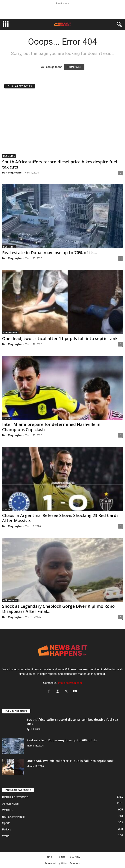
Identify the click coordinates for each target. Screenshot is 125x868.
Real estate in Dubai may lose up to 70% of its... (50, 253)
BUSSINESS (9, 156)
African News (10, 333)
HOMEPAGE (74, 67)
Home (48, 857)
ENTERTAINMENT (14, 817)
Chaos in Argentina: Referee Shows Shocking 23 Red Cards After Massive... (60, 518)
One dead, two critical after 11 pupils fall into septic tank (60, 339)
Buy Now (75, 857)
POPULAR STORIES (15, 797)
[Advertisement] (62, 12)
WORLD (7, 810)
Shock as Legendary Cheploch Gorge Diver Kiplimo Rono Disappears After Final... (58, 609)
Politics (7, 829)
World (6, 836)
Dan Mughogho (12, 173)
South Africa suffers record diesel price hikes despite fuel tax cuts (60, 164)
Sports (7, 418)
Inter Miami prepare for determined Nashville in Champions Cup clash (51, 427)
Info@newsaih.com (70, 683)
